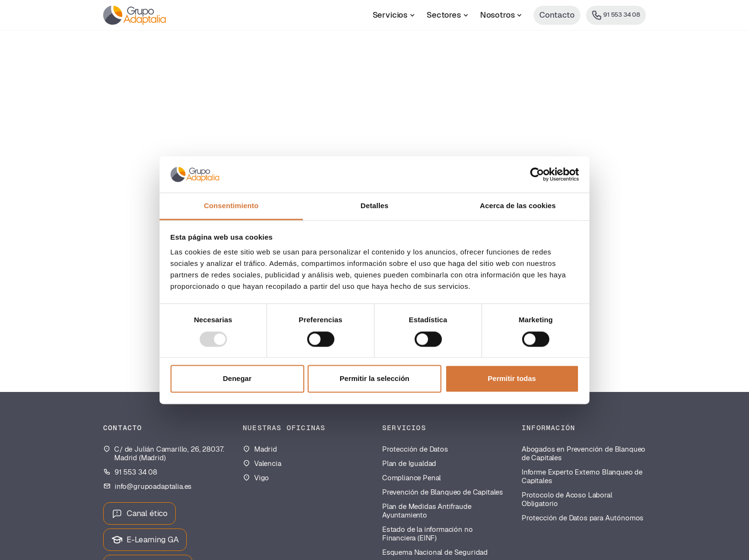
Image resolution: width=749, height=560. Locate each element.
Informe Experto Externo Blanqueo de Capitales (582, 476)
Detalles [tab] (374, 206)
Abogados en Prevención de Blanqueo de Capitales (583, 454)
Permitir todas (512, 379)
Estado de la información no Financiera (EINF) (427, 534)
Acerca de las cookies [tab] (518, 206)
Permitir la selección (374, 379)
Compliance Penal (412, 478)
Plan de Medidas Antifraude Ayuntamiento (427, 511)
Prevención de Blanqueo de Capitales (443, 492)
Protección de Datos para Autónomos (583, 518)
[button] (394, 15)
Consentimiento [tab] (231, 206)
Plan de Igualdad (409, 464)
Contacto (557, 15)
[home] (135, 15)
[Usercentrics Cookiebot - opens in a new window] (537, 174)
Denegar (237, 379)
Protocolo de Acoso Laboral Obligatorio (567, 499)
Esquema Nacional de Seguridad (435, 552)
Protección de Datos (415, 449)
